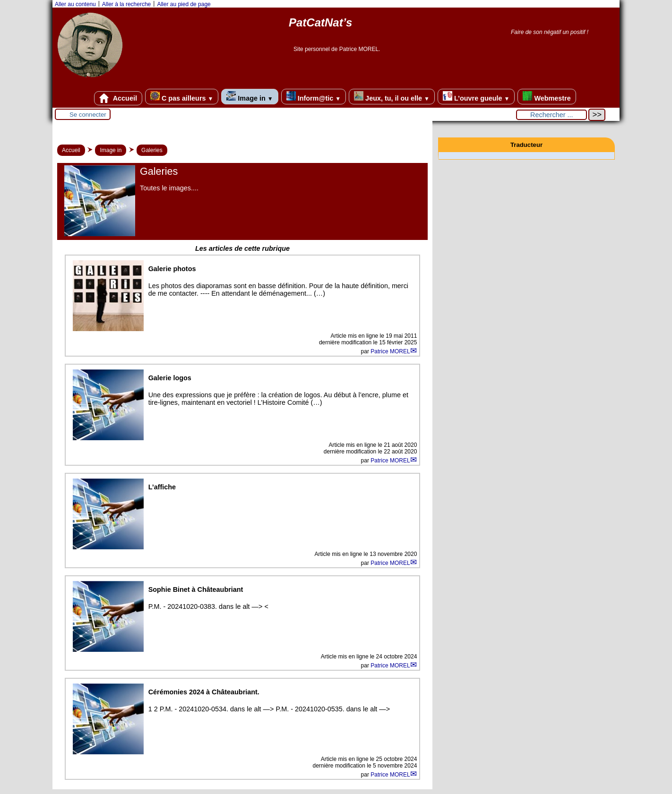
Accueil (118, 98)
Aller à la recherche (126, 4)
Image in (250, 97)
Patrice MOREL (390, 351)
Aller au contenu (75, 4)
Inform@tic (314, 97)
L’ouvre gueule (476, 97)
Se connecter (88, 115)
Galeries (152, 150)
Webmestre (547, 97)
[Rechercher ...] (551, 115)
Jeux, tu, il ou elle (392, 97)
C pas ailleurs (182, 97)
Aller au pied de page (184, 4)
